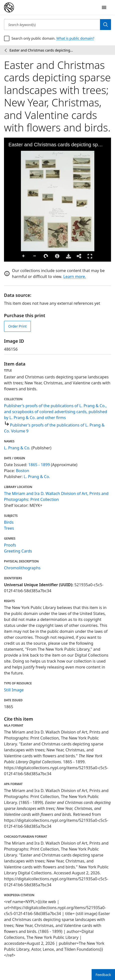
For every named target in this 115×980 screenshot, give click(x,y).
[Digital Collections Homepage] (9, 7)
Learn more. (75, 276)
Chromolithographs (22, 568)
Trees (9, 528)
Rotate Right (46, 256)
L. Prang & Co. (17, 448)
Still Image (14, 690)
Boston (23, 471)
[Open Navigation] (104, 7)
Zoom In (24, 256)
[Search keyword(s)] (52, 25)
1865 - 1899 (39, 465)
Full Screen (90, 256)
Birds (9, 522)
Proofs (10, 545)
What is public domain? (75, 38)
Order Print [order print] (17, 326)
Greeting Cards (18, 551)
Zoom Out (35, 256)
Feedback (103, 975)
